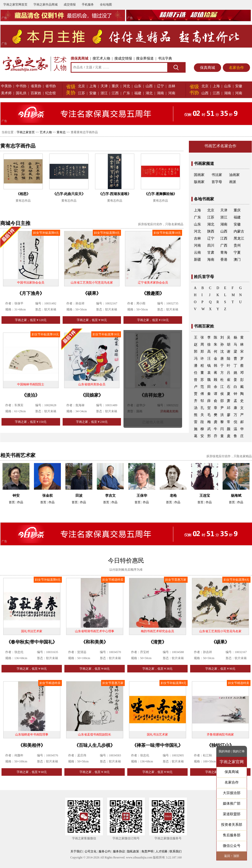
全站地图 (106, 5)
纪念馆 (51, 93)
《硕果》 (92, 293)
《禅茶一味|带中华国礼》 (157, 745)
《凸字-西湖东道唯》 (115, 194)
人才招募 (161, 851)
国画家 (199, 175)
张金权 (48, 496)
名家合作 (236, 68)
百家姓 (36, 93)
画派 (233, 182)
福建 (138, 93)
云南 (197, 253)
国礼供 (21, 93)
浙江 (104, 93)
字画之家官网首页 (15, 5)
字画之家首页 (26, 132)
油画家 (234, 175)
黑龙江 (239, 238)
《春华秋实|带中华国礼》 (32, 642)
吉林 (172, 86)
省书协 (51, 86)
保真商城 (207, 68)
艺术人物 (46, 132)
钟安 (16, 496)
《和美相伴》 (32, 745)
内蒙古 (239, 231)
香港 (224, 260)
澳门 (237, 260)
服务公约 (105, 851)
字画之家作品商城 (46, 5)
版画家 (199, 182)
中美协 (6, 86)
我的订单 (239, 751)
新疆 (197, 260)
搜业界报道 (145, 58)
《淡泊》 (31, 395)
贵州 (237, 245)
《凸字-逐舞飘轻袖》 (161, 194)
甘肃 (211, 253)
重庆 (115, 86)
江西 (115, 93)
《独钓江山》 (220, 745)
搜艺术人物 (101, 58)
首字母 (217, 182)
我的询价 (225, 751)
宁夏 (237, 253)
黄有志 (61, 132)
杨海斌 (236, 496)
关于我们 (76, 851)
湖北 (149, 93)
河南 (172, 93)
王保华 (142, 496)
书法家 (217, 175)
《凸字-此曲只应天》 (69, 194)
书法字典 (165, 58)
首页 (12, 502)
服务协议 (119, 851)
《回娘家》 (92, 395)
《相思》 (23, 194)
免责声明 (147, 851)
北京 (81, 86)
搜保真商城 (79, 58)
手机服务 (88, 5)
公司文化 (91, 851)
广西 (224, 245)
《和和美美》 (95, 642)
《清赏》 (157, 642)
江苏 (81, 93)
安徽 (93, 93)
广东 (127, 93)
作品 (20, 502)
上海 (93, 86)
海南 (211, 260)
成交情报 (70, 5)
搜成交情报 (123, 58)
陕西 (211, 231)
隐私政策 (133, 851)
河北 (127, 86)
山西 (149, 86)
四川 (211, 245)
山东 (138, 86)
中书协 (21, 86)
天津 (104, 86)
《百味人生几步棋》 (95, 745)
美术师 (6, 93)
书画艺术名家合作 (220, 146)
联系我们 (176, 851)
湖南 (160, 93)
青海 (224, 253)
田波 (79, 496)
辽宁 (160, 86)
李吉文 (110, 496)
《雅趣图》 (153, 293)
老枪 (173, 496)
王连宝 (205, 496)
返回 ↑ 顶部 (232, 856)
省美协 (36, 86)
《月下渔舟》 (31, 293)
